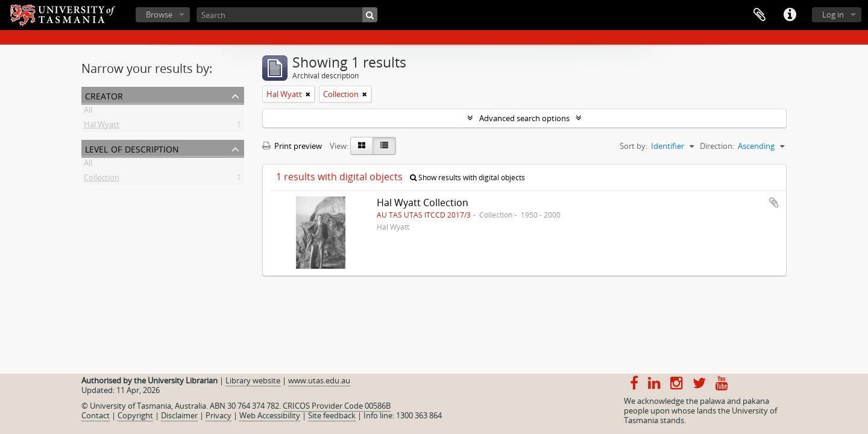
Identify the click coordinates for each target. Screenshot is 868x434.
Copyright (135, 415)
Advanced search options (524, 118)
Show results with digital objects (467, 178)
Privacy (219, 415)
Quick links (790, 15)
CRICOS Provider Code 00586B (337, 406)
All (88, 112)
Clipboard (759, 15)
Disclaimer (179, 415)
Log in (833, 14)
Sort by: (634, 146)
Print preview (292, 146)
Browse (159, 14)
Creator (104, 95)
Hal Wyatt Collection (423, 203)
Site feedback (332, 415)
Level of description (132, 148)
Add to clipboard (774, 203)
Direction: (717, 146)
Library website (253, 380)
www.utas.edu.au (319, 380)
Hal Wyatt (102, 127)
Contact (96, 415)
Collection (102, 180)
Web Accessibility (270, 415)
